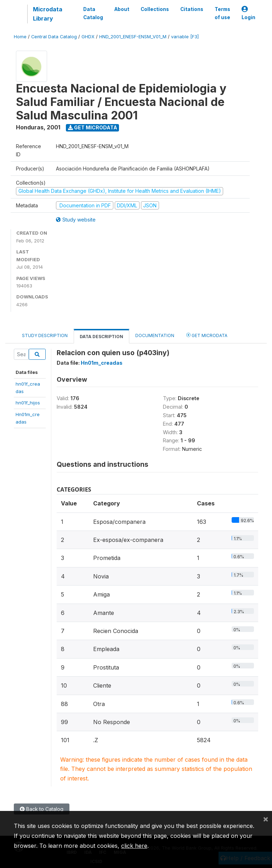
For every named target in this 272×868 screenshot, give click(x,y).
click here (134, 846)
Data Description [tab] (101, 337)
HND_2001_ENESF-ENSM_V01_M (133, 37)
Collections (155, 9)
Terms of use (222, 13)
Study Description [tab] (45, 335)
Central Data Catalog (54, 37)
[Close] (266, 819)
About (122, 9)
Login (248, 13)
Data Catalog (93, 13)
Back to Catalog (42, 809)
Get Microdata (93, 127)
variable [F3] (185, 37)
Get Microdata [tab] (207, 335)
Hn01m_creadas (102, 363)
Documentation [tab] (155, 335)
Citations (192, 9)
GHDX (88, 37)
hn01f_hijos (28, 403)
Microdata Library (48, 14)
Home (20, 37)
